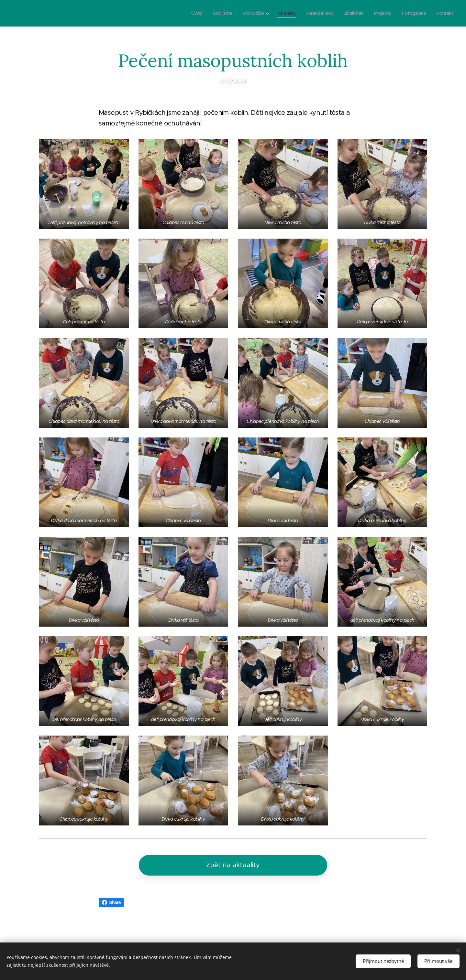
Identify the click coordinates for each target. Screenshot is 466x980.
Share (111, 902)
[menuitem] (183, 13)
